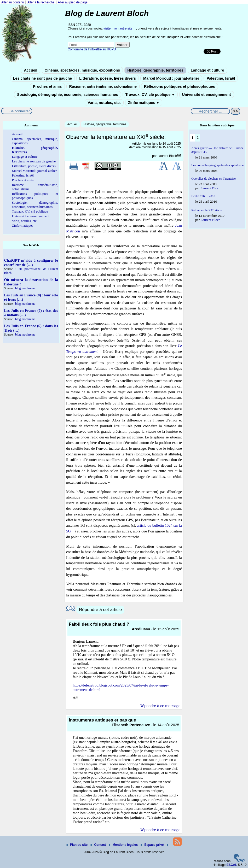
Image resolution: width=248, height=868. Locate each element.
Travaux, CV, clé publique (150, 95)
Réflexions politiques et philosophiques (180, 86)
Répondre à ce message (160, 706)
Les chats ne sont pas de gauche (43, 78)
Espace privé (152, 845)
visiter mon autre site (118, 28)
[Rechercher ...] (210, 111)
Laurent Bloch (167, 156)
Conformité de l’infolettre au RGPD (92, 49)
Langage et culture (207, 70)
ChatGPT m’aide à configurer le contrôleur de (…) (31, 263)
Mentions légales (124, 845)
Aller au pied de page (73, 2)
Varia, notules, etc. (104, 103)
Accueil (30, 70)
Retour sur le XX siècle (207, 210)
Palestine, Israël (221, 78)
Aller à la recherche (41, 2)
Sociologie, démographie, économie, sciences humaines (67, 95)
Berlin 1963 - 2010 (203, 196)
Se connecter (20, 111)
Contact (99, 845)
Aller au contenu (13, 2)
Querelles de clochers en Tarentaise (214, 179)
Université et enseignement (207, 95)
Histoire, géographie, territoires (155, 70)
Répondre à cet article (100, 610)
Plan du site (77, 845)
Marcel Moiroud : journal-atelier (171, 78)
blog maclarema (25, 288)
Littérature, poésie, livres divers (108, 78)
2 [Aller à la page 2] (198, 138)
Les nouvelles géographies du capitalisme (217, 165)
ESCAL (232, 865)
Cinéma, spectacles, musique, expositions (82, 70)
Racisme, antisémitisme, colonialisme (103, 86)
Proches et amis (47, 86)
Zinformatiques (144, 103)
